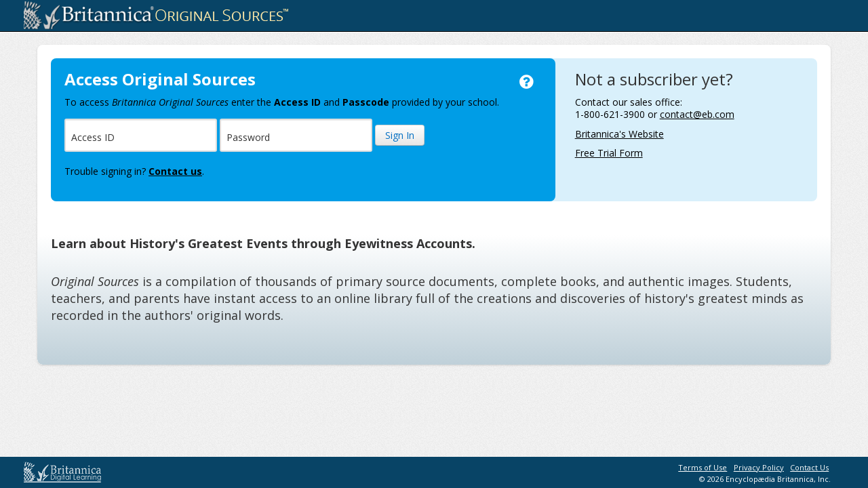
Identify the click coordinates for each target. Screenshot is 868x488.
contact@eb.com (697, 114)
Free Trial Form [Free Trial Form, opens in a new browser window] (609, 153)
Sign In (400, 135)
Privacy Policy (759, 467)
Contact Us (809, 467)
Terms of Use (703, 467)
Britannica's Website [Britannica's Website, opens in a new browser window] (619, 134)
